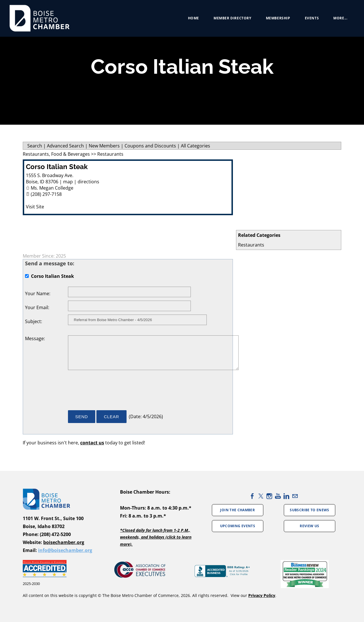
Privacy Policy (262, 595)
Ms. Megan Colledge (52, 188)
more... (338, 20)
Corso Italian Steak (57, 167)
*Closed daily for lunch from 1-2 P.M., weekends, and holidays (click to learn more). (156, 537)
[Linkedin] (286, 496)
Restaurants (251, 245)
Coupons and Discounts (150, 146)
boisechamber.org (64, 542)
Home (191, 20)
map (68, 182)
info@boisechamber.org (65, 550)
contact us (92, 443)
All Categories (196, 146)
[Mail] (295, 496)
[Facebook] (252, 496)
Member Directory (230, 20)
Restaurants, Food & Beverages (56, 154)
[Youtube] (278, 496)
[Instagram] (269, 496)
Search (35, 146)
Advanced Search (65, 146)
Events (310, 20)
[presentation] (111, 393)
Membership (276, 20)
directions (88, 182)
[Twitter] (261, 496)
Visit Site (35, 207)
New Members (104, 146)
